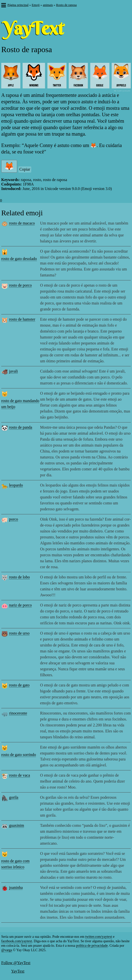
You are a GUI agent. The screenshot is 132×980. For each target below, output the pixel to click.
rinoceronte (18, 713)
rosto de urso (19, 633)
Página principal (18, 5)
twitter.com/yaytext (99, 937)
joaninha (16, 887)
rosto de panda (20, 427)
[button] (3, 6)
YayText (18, 971)
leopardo (16, 485)
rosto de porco (20, 285)
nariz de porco (20, 605)
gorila (14, 797)
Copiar (25, 169)
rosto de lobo (19, 577)
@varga (7, 950)
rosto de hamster (22, 319)
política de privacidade (92, 946)
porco (13, 519)
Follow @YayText (16, 963)
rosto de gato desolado (19, 259)
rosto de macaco (22, 223)
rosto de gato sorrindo (19, 755)
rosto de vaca (19, 775)
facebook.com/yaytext (17, 941)
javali (13, 371)
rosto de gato (19, 685)
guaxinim (16, 825)
